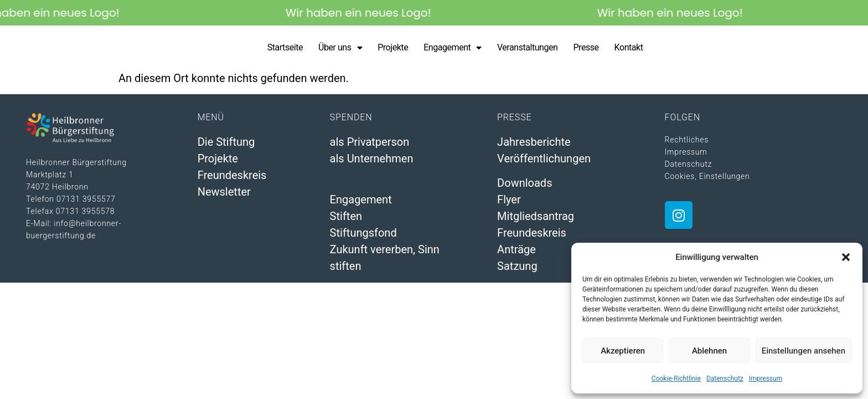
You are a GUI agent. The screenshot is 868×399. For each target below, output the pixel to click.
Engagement (453, 50)
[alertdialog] (434, 13)
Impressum (766, 378)
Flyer (509, 206)
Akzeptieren (623, 351)
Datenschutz (725, 378)
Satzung (517, 272)
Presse (586, 50)
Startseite (285, 50)
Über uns (340, 50)
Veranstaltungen (528, 50)
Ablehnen (709, 351)
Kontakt (629, 50)
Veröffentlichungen (544, 164)
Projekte (393, 50)
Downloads (525, 189)
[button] (846, 257)
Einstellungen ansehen (804, 351)
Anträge (516, 255)
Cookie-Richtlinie (676, 378)
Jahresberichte (534, 147)
